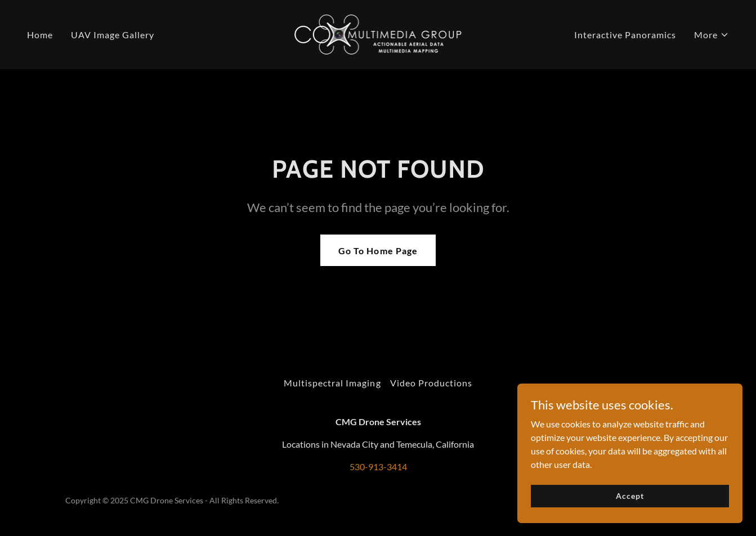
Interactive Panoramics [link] (625, 35)
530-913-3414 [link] (378, 467)
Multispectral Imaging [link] (332, 383)
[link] (378, 33)
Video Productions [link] (431, 383)
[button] (712, 35)
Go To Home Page (378, 251)
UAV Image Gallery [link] (113, 35)
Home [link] (40, 35)
